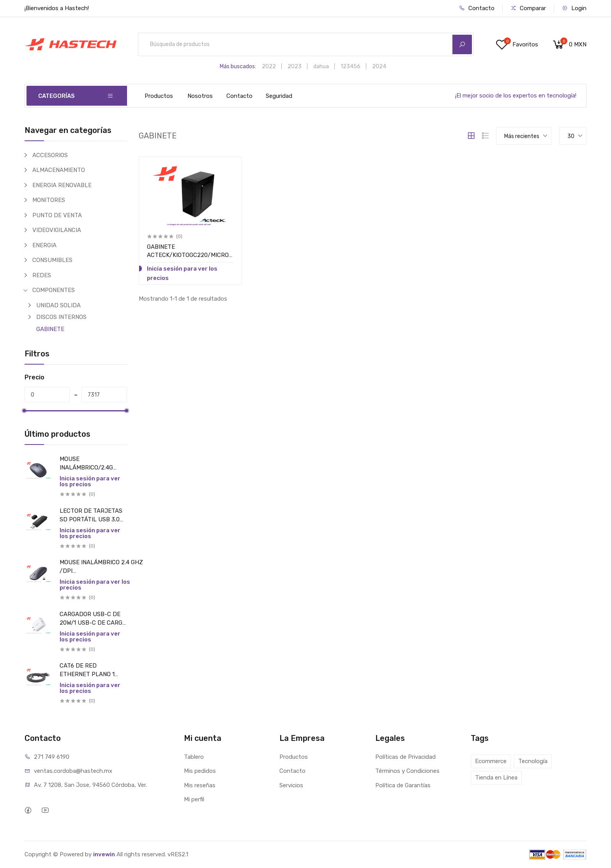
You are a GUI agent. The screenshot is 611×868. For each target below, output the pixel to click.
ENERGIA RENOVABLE (62, 185)
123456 (351, 66)
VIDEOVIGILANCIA (57, 230)
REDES (42, 275)
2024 (379, 66)
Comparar (528, 8)
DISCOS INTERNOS (61, 317)
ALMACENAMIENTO (59, 170)
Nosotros (200, 96)
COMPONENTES (54, 290)
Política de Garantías (403, 785)
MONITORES (49, 200)
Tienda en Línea (496, 778)
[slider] (25, 411)
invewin (104, 854)
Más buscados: (238, 66)
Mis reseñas (200, 785)
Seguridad (279, 96)
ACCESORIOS (50, 155)
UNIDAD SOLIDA (58, 305)
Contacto (477, 8)
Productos (159, 96)
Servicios (291, 785)
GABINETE (50, 329)
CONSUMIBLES (52, 260)
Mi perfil (194, 799)
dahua (321, 66)
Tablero (194, 757)
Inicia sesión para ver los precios (90, 481)
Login (574, 8)
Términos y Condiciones (407, 771)
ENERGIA (44, 245)
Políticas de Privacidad (405, 757)
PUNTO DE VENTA (57, 215)
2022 (269, 66)
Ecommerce (491, 761)
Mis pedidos (200, 771)
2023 (295, 66)
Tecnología (533, 761)
